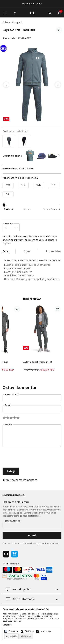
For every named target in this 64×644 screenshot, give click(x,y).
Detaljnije (7, 625)
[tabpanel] (32, 85)
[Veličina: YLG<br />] (54, 185)
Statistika (30, 631)
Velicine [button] (20, 178)
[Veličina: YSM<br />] (23, 185)
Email (8, 405)
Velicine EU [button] (8, 178)
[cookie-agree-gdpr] (26, 636)
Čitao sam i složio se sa (30, 543)
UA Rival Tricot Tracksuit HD (37, 362)
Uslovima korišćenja (31, 543)
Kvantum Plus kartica (32, 4)
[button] (59, 34)
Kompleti (17, 22)
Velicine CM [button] (33, 178)
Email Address (13, 521)
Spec (27, 251)
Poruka (9, 424)
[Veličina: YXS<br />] (8, 185)
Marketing (46, 631)
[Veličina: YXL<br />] (8, 194)
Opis (6, 251)
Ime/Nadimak (12, 394)
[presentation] (29, 458)
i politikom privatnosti (49, 543)
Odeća (6, 22)
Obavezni (14, 631)
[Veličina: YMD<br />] (38, 185)
